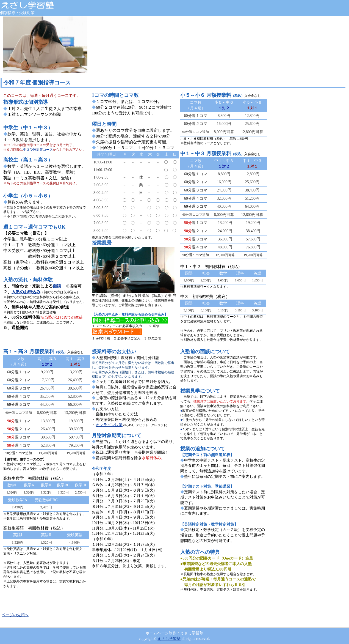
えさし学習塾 (169, 638)
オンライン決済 (109, 425)
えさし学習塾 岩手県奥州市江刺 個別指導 (41, 5)
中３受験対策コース (38, 150)
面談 (57, 286)
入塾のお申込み (26, 292)
